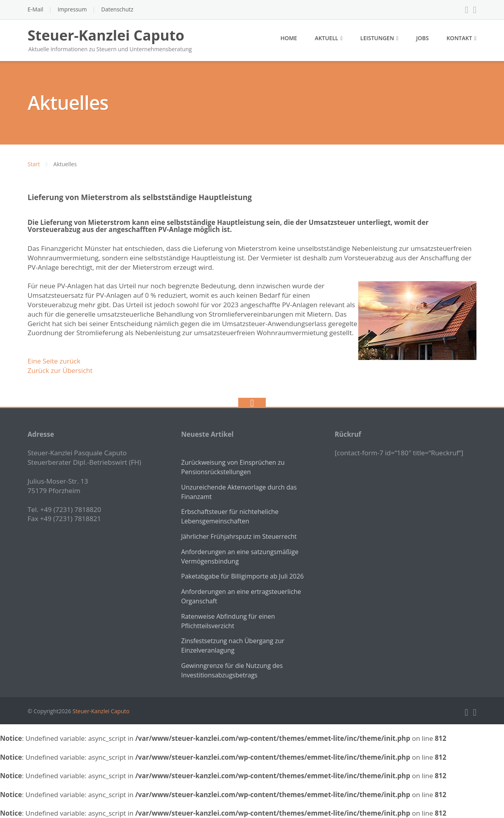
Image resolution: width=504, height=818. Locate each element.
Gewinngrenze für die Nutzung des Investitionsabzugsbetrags (232, 670)
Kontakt (459, 38)
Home (289, 38)
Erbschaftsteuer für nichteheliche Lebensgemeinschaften (230, 516)
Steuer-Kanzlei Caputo (101, 711)
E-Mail (35, 9)
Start (34, 164)
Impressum (72, 9)
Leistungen (377, 38)
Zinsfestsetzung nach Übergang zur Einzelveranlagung (233, 645)
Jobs (422, 38)
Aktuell (326, 38)
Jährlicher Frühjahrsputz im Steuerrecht (239, 536)
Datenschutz (117, 9)
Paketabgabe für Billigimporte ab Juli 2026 (242, 576)
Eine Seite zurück (54, 361)
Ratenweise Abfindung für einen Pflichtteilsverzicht (228, 621)
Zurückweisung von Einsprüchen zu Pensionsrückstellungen (233, 467)
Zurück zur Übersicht (60, 370)
